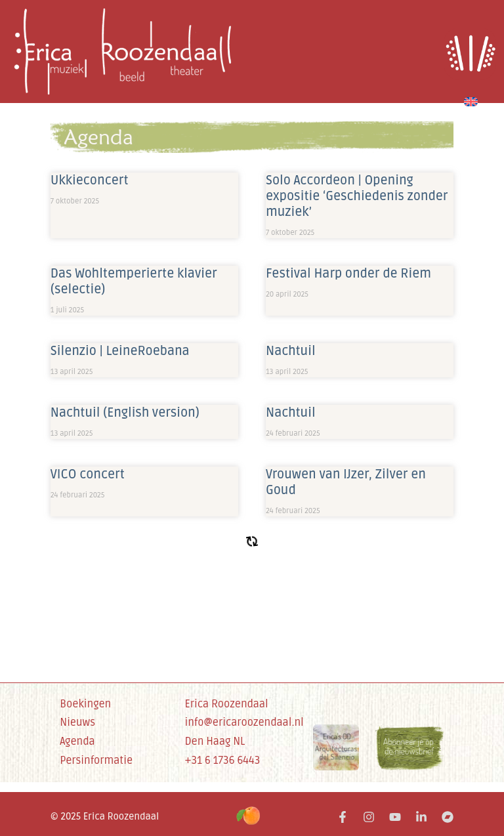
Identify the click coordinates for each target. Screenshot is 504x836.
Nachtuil (291, 351)
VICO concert (88, 474)
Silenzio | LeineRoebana (120, 351)
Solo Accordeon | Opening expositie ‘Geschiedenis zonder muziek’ (357, 196)
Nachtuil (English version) (125, 413)
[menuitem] (471, 100)
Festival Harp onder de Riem (348, 274)
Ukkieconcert (90, 180)
